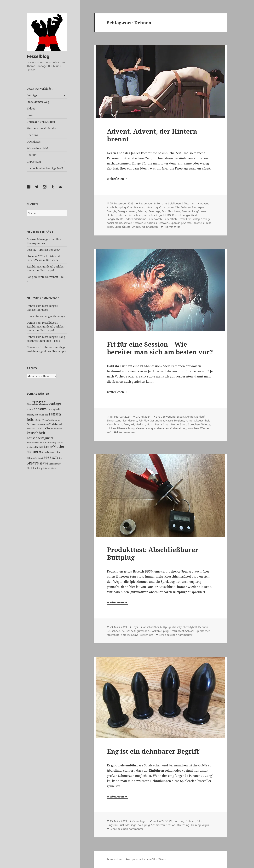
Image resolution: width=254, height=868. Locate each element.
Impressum (34, 162)
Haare (169, 420)
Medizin (140, 424)
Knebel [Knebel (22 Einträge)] (60, 442)
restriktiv (185, 219)
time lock (126, 635)
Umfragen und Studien (41, 122)
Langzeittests (115, 219)
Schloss (190, 631)
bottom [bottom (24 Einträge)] (30, 409)
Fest (164, 211)
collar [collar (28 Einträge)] (41, 415)
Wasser (205, 428)
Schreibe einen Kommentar (176, 635)
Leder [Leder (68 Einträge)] (48, 447)
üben (118, 227)
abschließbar (151, 627)
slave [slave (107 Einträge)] (44, 463)
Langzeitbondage (37, 310)
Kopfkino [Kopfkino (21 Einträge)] (31, 447)
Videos (31, 109)
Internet (123, 215)
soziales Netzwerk (158, 223)
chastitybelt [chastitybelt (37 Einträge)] (53, 409)
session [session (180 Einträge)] (51, 457)
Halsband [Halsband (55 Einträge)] (55, 424)
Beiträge (32, 95)
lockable (157, 631)
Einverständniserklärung (122, 420)
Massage (131, 825)
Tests (110, 227)
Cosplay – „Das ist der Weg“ (44, 250)
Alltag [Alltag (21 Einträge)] (29, 404)
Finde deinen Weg (38, 102)
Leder (128, 219)
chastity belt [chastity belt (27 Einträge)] (32, 415)
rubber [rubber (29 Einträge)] (58, 452)
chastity (177, 627)
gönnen (201, 211)
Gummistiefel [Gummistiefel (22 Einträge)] (43, 425)
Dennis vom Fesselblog (41, 306)
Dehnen (186, 207)
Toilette (206, 424)
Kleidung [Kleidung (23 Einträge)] (52, 442)
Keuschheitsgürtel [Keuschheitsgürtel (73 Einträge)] (40, 438)
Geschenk (174, 211)
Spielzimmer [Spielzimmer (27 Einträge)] (55, 464)
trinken (111, 428)
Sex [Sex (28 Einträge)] (60, 458)
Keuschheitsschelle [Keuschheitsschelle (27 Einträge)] (35, 442)
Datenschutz (115, 859)
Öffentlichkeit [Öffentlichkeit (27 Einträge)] (49, 468)
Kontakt (32, 155)
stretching (113, 635)
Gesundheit (157, 420)
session (171, 825)
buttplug (121, 207)
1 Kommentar (172, 227)
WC (109, 432)
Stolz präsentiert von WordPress (146, 859)
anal (159, 417)
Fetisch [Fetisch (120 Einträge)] (55, 414)
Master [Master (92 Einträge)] (59, 447)
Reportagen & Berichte (153, 203)
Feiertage (155, 211)
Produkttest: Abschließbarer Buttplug (153, 553)
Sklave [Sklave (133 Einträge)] (33, 463)
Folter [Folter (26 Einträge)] (39, 420)
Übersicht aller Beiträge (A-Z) (45, 168)
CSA (177, 207)
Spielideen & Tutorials (181, 203)
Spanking (176, 223)
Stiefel (187, 223)
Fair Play (144, 420)
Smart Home (171, 424)
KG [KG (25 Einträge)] (46, 442)
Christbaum (166, 207)
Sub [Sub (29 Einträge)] (37, 468)
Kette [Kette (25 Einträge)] (59, 428)
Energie (112, 211)
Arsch (110, 207)
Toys (135, 627)
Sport (183, 424)
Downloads (34, 142)
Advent (205, 203)
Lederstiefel (171, 219)
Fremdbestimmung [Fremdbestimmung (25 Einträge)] (51, 420)
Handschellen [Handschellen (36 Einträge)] (43, 428)
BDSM (169, 821)
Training (196, 825)
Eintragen (198, 207)
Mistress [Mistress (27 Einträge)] (43, 452)
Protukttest (177, 631)
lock (148, 631)
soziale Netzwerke (135, 223)
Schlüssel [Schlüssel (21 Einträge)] (39, 458)
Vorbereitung (178, 428)
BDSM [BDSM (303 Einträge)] (39, 403)
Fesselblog (38, 56)
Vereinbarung (144, 428)
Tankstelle (198, 223)
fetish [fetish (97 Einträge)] (31, 419)
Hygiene (179, 420)
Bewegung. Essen (173, 417)
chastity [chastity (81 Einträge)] (40, 409)
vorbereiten (161, 428)
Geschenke (188, 211)
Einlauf (201, 417)
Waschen (193, 428)
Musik (150, 424)
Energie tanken (127, 211)
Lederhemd (139, 219)
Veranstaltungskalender (42, 128)
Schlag (196, 219)
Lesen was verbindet (40, 89)
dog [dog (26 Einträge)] (46, 415)
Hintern (112, 215)
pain (140, 825)
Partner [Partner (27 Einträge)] (51, 452)
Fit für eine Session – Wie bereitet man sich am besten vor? (160, 348)
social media (115, 223)
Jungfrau (112, 825)
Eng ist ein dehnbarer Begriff (153, 751)
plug (166, 631)
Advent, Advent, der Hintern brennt (152, 135)
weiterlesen (117, 179)
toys (136, 635)
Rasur (159, 424)
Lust (121, 825)
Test (208, 223)
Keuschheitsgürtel (155, 215)
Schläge (206, 219)
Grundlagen (143, 417)
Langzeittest (189, 215)
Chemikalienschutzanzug (143, 207)
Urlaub (136, 227)
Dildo (200, 821)
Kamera (190, 420)
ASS (161, 821)
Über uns (32, 135)
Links (30, 115)
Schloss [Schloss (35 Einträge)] (31, 458)
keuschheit (136, 215)
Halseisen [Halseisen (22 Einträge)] (31, 429)
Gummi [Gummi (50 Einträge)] (32, 424)
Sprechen (194, 424)
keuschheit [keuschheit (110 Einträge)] (36, 433)
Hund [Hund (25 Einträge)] (54, 428)
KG (169, 215)
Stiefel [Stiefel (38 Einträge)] (30, 468)
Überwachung (126, 428)
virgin (205, 825)
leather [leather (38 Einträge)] (39, 447)
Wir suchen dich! (37, 148)
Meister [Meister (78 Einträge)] (33, 452)
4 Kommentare (126, 432)
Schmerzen (158, 825)
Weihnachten (150, 227)
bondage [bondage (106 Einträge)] (54, 403)
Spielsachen (203, 631)
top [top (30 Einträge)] (41, 468)
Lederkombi (155, 219)
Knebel (176, 215)
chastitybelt (190, 627)
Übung (126, 227)
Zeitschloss (147, 635)
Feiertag (143, 211)
